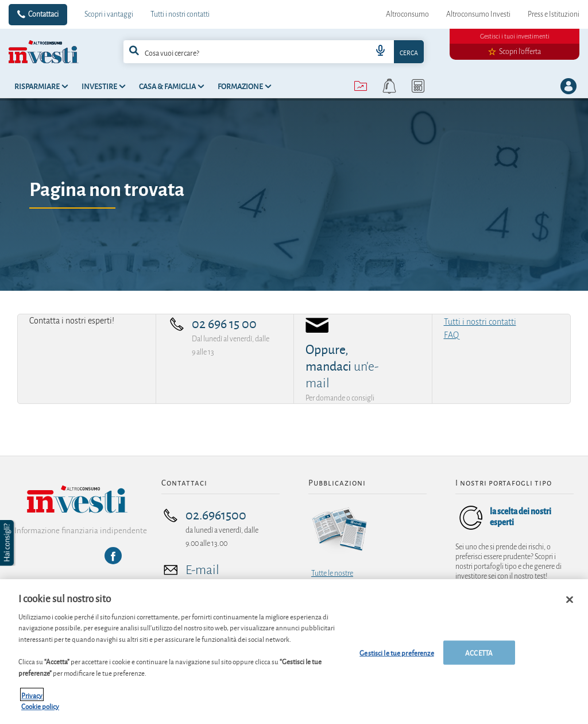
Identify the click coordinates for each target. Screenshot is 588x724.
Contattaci (43, 14)
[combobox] (274, 52)
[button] (8, 543)
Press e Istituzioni (554, 14)
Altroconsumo (407, 14)
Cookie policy (40, 713)
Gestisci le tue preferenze (396, 660)
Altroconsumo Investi (478, 14)
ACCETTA (479, 660)
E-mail (202, 570)
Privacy (32, 702)
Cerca (409, 52)
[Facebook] (113, 556)
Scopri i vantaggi (109, 14)
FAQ (451, 335)
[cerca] (232, 52)
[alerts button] (389, 86)
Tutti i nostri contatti (180, 14)
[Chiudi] (570, 607)
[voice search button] (380, 52)
